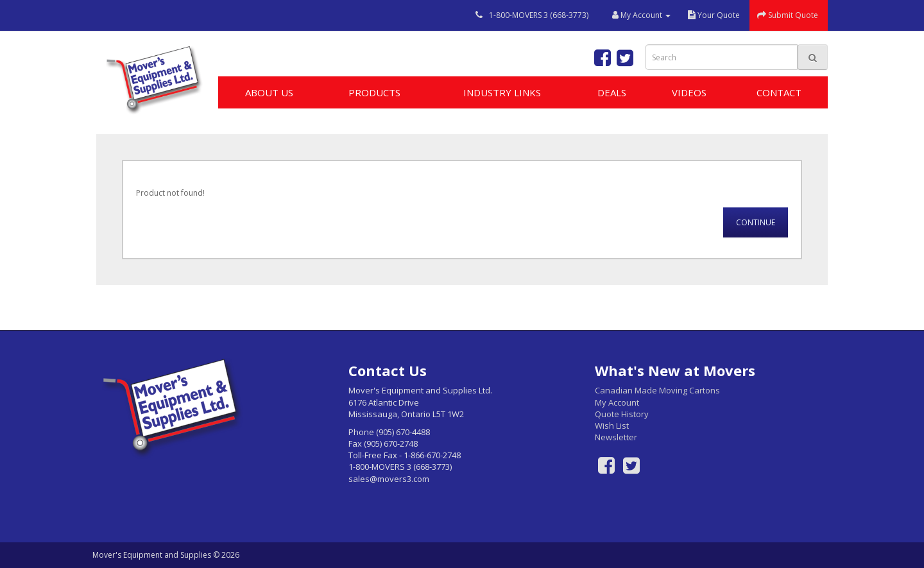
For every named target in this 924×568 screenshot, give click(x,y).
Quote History (622, 414)
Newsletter (616, 437)
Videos (689, 92)
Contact (779, 92)
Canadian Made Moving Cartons (657, 390)
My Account (617, 402)
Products (374, 92)
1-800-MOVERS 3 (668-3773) (539, 15)
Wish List (612, 426)
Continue (756, 222)
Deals (612, 92)
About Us (269, 92)
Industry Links (502, 92)
